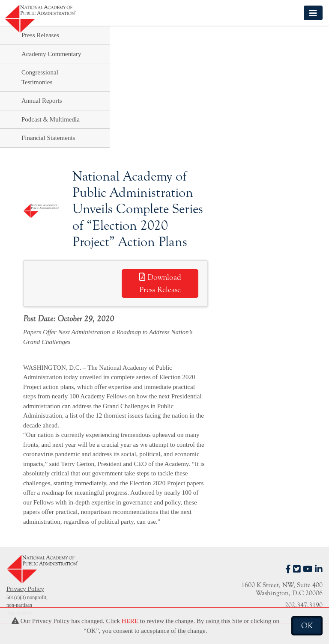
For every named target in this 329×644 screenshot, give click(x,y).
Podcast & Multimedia (51, 119)
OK (307, 626)
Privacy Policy (25, 589)
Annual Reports (42, 101)
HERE (130, 621)
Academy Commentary (51, 54)
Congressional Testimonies (40, 77)
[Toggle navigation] (313, 13)
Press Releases (40, 35)
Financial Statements (48, 138)
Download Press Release (160, 283)
